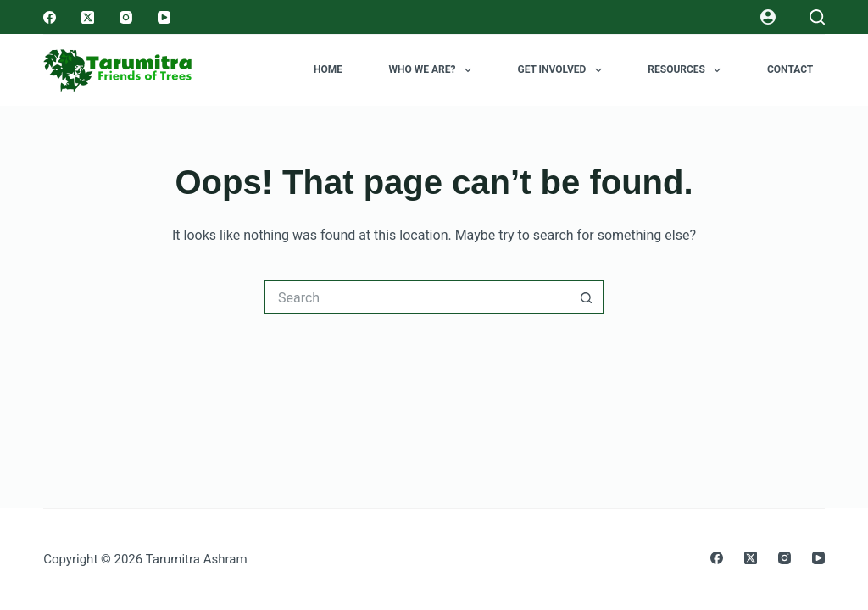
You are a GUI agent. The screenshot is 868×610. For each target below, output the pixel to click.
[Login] (768, 17)
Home (328, 69)
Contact (790, 69)
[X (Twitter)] (88, 17)
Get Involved (562, 70)
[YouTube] (164, 17)
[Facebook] (50, 17)
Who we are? (434, 70)
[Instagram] (126, 17)
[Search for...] (417, 297)
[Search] (817, 17)
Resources (687, 70)
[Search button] (587, 297)
